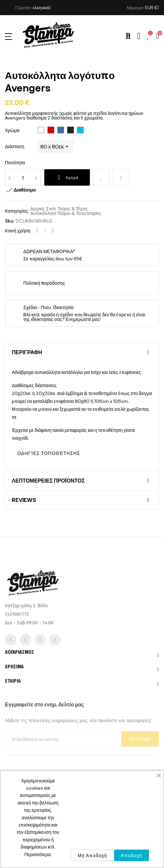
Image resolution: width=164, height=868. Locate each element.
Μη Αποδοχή (92, 855)
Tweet (45, 231)
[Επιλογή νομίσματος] (152, 8)
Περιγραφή (27, 352)
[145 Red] (51, 130)
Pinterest (53, 231)
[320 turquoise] (80, 130)
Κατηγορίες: (17, 211)
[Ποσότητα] (23, 177)
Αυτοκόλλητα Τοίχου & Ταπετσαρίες (66, 213)
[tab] (82, 352)
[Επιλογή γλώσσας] (42, 8)
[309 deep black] (71, 130)
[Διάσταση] (55, 146)
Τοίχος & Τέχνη (72, 209)
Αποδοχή (132, 855)
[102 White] (41, 130)
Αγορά (67, 177)
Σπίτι (51, 209)
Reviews (24, 500)
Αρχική (37, 209)
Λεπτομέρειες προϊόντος (48, 481)
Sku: (10, 221)
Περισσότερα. (38, 854)
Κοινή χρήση (37, 231)
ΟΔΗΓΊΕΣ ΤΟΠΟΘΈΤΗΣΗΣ (49, 453)
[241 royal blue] (61, 130)
